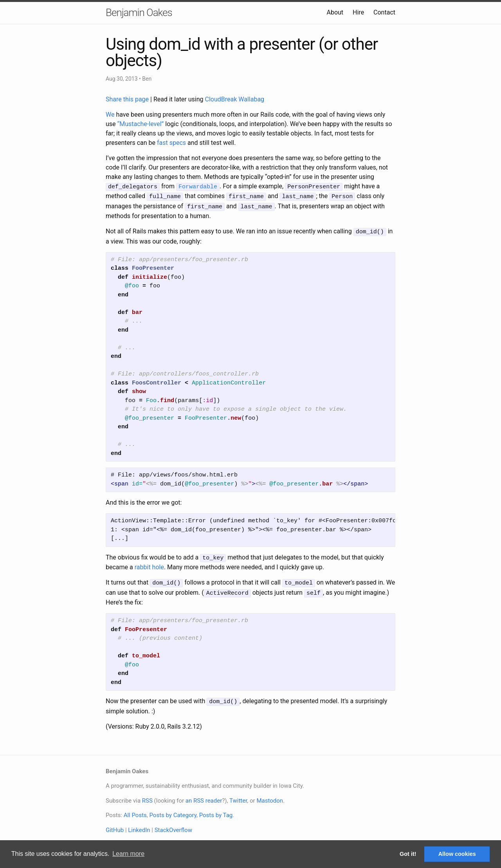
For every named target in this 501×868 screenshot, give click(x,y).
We (110, 115)
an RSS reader (204, 796)
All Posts (135, 811)
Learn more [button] (128, 854)
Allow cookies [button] (457, 854)
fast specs (171, 143)
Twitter (238, 796)
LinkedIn (139, 825)
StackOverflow (173, 825)
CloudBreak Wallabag (235, 99)
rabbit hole (149, 564)
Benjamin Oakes (139, 13)
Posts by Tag (216, 811)
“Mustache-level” (141, 124)
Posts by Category (173, 811)
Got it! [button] (408, 854)
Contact (384, 12)
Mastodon (270, 796)
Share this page (128, 99)
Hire (358, 12)
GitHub (115, 825)
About (335, 12)
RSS (147, 796)
